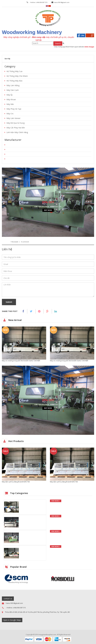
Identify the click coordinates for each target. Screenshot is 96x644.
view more (55, 501)
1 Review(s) (14, 242)
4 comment (25, 242)
